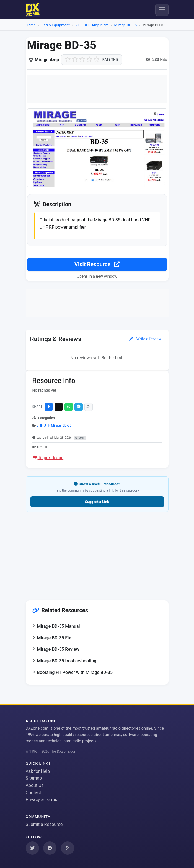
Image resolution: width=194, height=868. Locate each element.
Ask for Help (38, 771)
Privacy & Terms (42, 799)
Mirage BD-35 (126, 25)
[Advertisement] (97, 89)
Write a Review (145, 339)
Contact (33, 793)
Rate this (110, 60)
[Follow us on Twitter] (32, 848)
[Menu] (162, 10)
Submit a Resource (44, 824)
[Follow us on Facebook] (50, 848)
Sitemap (34, 778)
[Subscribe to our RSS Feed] (68, 848)
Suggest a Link (97, 502)
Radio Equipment (55, 25)
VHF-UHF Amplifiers (92, 25)
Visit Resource (97, 264)
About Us (35, 785)
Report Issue (48, 458)
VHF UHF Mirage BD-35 (54, 425)
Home (31, 25)
